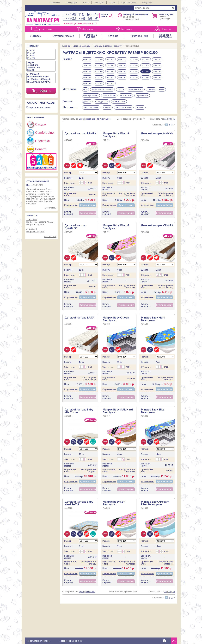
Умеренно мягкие (91, 108)
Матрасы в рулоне (91, 36)
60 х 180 (134, 59)
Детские (113, 36)
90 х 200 (110, 84)
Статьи (112, 2)
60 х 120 (87, 59)
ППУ (85, 90)
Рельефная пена (91, 96)
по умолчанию (104, 119)
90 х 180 (146, 78)
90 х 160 (122, 78)
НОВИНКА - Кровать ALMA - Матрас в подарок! (41, 222)
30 (170, 119)
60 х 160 (110, 59)
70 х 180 (122, 65)
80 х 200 (87, 78)
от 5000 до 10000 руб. (41, 77)
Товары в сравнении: (71, 641)
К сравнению (71, 205)
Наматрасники (139, 36)
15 (165, 119)
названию (90, 119)
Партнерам (99, 2)
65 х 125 (146, 59)
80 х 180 (122, 72)
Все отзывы (51, 208)
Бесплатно (48, 29)
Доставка (88, 29)
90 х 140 (110, 78)
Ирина (29, 185)
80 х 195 (157, 72)
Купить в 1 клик (88, 205)
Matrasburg (41, 65)
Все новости (50, 237)
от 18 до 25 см (119, 102)
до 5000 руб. (41, 74)
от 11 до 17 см (102, 102)
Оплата (166, 29)
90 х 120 (99, 78)
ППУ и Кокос (126, 96)
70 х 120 (157, 59)
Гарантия (126, 29)
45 (174, 119)
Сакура (41, 62)
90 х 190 (87, 84)
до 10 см (87, 102)
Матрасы (36, 36)
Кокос (162, 90)
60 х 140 (99, 59)
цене (81, 119)
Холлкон (151, 90)
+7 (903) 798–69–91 (81, 19)
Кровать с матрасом (165, 36)
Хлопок (121, 90)
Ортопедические (63, 36)
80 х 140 (87, 72)
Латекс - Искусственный (102, 90)
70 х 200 (146, 65)
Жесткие (140, 108)
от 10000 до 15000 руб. (41, 79)
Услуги (86, 2)
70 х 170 (110, 65)
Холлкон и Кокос (136, 90)
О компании (55, 2)
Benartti (41, 70)
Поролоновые (142, 96)
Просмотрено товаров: (38, 641)
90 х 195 (99, 84)
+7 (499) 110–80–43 (81, 15)
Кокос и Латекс (109, 96)
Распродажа (147, 2)
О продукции (71, 2)
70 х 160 (99, 65)
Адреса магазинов (129, 2)
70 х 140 (87, 65)
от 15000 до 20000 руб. (41, 82)
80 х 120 (157, 65)
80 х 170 (110, 72)
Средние (107, 108)
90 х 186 (157, 78)
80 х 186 (134, 72)
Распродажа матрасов (38, 107)
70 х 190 (134, 65)
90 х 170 (134, 78)
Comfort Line (41, 68)
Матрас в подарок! (41, 230)
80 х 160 (99, 72)
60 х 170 (122, 59)
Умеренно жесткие (124, 108)
